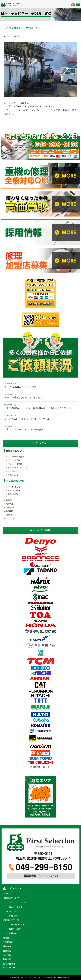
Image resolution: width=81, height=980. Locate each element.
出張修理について (15, 451)
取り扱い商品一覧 (11, 920)
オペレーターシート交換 (18, 468)
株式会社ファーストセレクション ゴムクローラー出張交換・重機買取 (39, 977)
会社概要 (9, 511)
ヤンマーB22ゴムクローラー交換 (20, 387)
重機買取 (9, 500)
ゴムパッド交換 (14, 460)
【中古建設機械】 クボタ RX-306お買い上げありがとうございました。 (40, 408)
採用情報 (7, 955)
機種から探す (13, 494)
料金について (13, 475)
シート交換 (14, 911)
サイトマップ (11, 519)
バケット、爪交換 (15, 464)
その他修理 (12, 471)
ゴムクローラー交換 (16, 457)
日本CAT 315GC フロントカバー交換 (24, 430)
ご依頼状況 (10, 508)
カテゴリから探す (15, 490)
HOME (6, 894)
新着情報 (7, 959)
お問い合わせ (11, 515)
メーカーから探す (15, 487)
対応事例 (9, 504)
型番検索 (13, 933)
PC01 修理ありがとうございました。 (23, 398)
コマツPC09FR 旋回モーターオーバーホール (27, 419)
